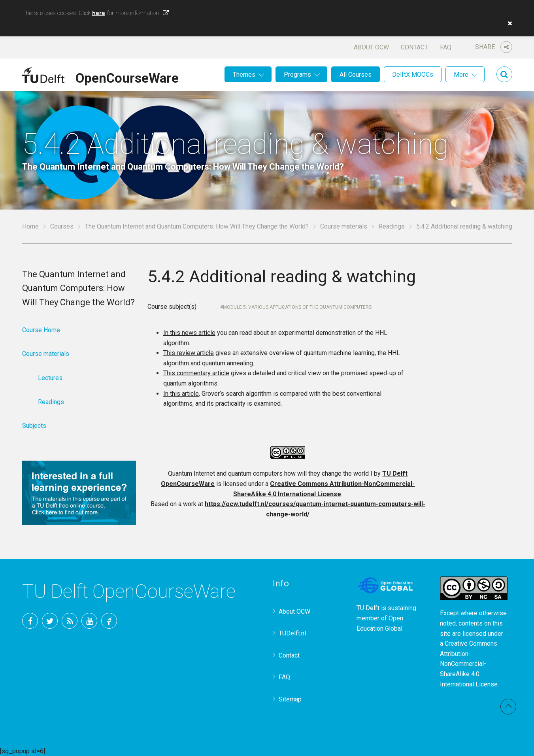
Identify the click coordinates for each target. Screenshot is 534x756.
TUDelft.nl (292, 633)
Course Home (41, 330)
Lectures (50, 378)
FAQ (446, 47)
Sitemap (290, 699)
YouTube (89, 621)
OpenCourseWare (127, 77)
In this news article (189, 333)
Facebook (30, 621)
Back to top (508, 707)
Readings (392, 226)
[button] (508, 23)
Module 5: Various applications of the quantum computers (297, 307)
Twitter (50, 621)
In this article (181, 394)
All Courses (356, 75)
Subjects (34, 426)
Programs (297, 75)
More (461, 75)
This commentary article (196, 373)
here (99, 13)
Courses (62, 226)
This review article (189, 353)
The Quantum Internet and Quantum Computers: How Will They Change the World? (197, 226)
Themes (244, 75)
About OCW (371, 47)
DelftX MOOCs (413, 75)
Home (30, 226)
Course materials (344, 226)
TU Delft (109, 621)
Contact (414, 47)
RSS (70, 621)
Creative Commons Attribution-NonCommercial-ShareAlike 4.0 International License (469, 664)
